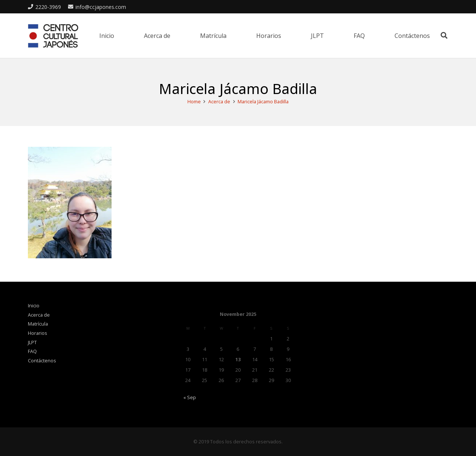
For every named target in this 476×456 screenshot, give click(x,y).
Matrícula (38, 324)
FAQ (32, 351)
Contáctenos (42, 361)
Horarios (38, 333)
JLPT (32, 342)
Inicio (34, 306)
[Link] (53, 36)
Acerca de (39, 315)
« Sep (190, 397)
